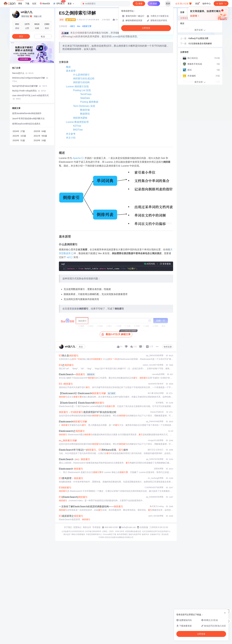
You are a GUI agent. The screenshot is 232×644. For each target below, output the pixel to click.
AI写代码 (151, 264)
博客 (20, 4)
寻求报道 (96, 527)
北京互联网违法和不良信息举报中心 (156, 531)
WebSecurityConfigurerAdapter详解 (30, 80)
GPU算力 (59, 3)
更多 (71, 4)
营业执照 (165, 534)
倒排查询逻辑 (80, 118)
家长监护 (67, 534)
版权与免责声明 (135, 534)
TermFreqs (86, 94)
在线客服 (144, 527)
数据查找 (85, 114)
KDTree (77, 126)
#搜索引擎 (87, 26)
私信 (43, 37)
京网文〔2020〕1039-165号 (113, 531)
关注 (81, 347)
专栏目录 (168, 347)
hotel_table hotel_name (102, 269)
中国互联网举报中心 (94, 534)
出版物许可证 (155, 534)
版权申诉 (145, 534)
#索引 (72, 26)
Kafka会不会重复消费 (198, 38)
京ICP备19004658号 (93, 531)
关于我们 (68, 527)
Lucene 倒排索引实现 (77, 86)
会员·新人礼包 (184, 3)
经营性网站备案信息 (133, 531)
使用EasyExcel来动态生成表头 (26, 124)
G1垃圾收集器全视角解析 (200, 43)
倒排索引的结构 (81, 82)
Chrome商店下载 (110, 534)
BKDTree (78, 130)
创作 (221, 4)
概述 (68, 67)
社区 (34, 4)
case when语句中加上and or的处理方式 (30, 97)
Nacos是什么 (23, 73)
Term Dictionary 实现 (84, 106)
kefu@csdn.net (129, 527)
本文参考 (71, 134)
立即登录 (146, 28)
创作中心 (207, 4)
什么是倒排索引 (81, 75)
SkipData (85, 98)
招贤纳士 (78, 527)
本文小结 (71, 138)
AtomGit (45, 3)
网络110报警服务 (78, 534)
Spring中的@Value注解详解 (30, 86)
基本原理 (71, 71)
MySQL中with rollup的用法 (29, 91)
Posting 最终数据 (89, 102)
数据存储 (85, 110)
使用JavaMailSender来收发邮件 (27, 113)
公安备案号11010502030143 (73, 531)
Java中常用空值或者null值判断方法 (28, 119)
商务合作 (87, 527)
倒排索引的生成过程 (84, 78)
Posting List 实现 (82, 90)
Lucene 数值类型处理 (77, 122)
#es (79, 26)
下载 (27, 4)
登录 (168, 4)
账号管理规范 (122, 534)
